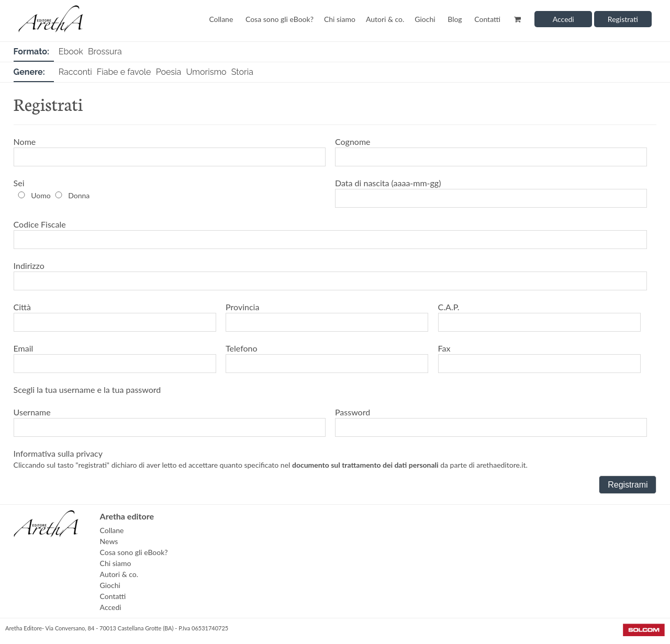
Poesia (169, 72)
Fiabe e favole (124, 72)
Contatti (487, 19)
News (109, 541)
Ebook (71, 52)
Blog (455, 19)
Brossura (105, 52)
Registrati (623, 19)
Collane (221, 19)
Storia (242, 72)
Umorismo (206, 72)
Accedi (563, 19)
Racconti (75, 72)
